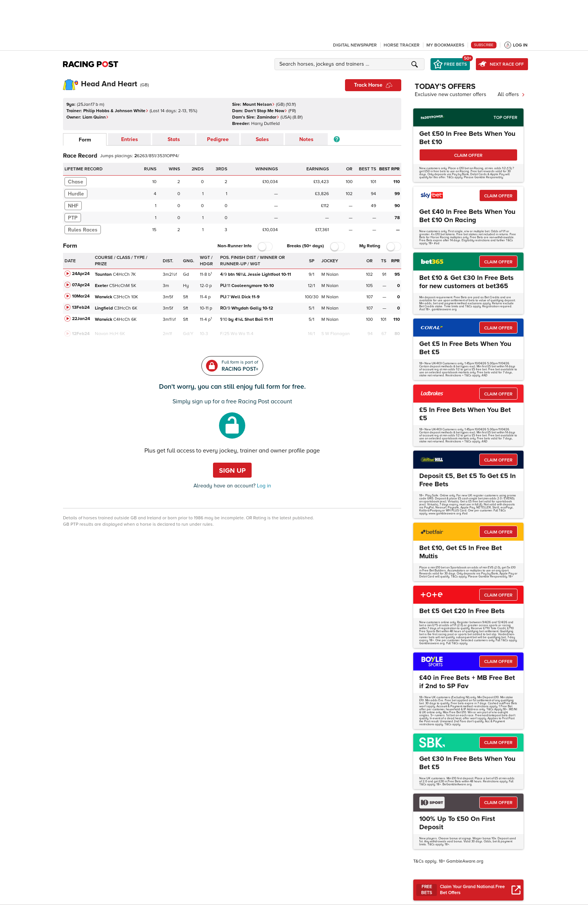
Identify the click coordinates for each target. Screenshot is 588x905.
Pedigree (218, 139)
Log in (263, 486)
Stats (174, 139)
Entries (130, 139)
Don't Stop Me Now (266, 111)
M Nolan (330, 274)
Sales (262, 139)
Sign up (232, 471)
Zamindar (268, 117)
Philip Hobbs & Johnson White (116, 111)
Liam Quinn (96, 117)
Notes (306, 139)
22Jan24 (81, 319)
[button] (351, 64)
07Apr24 (81, 285)
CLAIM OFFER (468, 156)
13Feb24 (81, 307)
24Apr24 (81, 274)
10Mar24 (81, 296)
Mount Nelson (259, 104)
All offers (511, 94)
